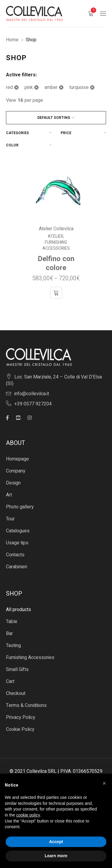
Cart (10, 681)
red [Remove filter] (9, 87)
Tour (10, 519)
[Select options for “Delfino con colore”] (56, 293)
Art (9, 495)
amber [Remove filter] (51, 87)
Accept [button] (56, 842)
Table (12, 622)
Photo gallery (20, 507)
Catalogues (18, 531)
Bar (9, 634)
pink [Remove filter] (29, 87)
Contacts (15, 555)
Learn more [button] (56, 856)
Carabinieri (17, 567)
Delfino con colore (56, 263)
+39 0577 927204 (33, 404)
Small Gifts (17, 669)
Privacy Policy (21, 717)
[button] (104, 783)
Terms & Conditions (26, 705)
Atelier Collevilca (56, 229)
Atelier (56, 237)
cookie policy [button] (28, 815)
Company (16, 471)
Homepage (17, 459)
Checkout (16, 693)
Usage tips (17, 543)
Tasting (13, 646)
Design (13, 483)
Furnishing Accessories (56, 246)
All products (19, 610)
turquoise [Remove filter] (79, 87)
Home (12, 40)
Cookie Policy (20, 729)
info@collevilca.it (32, 394)
